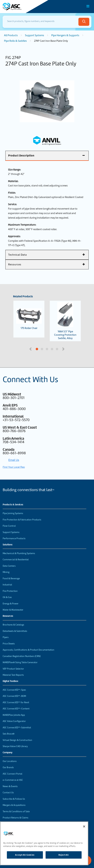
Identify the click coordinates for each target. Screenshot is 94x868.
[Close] (84, 826)
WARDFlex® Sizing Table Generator (20, 662)
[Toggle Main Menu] (88, 6)
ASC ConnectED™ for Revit (16, 702)
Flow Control (9, 526)
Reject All (64, 855)
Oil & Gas (7, 597)
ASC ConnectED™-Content (16, 709)
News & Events (10, 786)
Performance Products (14, 538)
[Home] (22, 7)
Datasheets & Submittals (15, 631)
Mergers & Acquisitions (14, 805)
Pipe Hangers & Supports (65, 35)
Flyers (6, 637)
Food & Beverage (11, 578)
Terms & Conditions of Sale (16, 811)
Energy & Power (11, 604)
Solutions (8, 545)
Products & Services (13, 505)
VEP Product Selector (13, 669)
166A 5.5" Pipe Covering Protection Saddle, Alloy (65, 321)
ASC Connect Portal (12, 774)
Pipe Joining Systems (13, 513)
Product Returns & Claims (15, 818)
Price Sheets (9, 644)
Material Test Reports (13, 675)
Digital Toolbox (10, 681)
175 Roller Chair (29, 319)
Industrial (7, 585)
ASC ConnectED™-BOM (14, 696)
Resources (8, 616)
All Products (11, 35)
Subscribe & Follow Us (14, 799)
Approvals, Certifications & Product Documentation (28, 650)
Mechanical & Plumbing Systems (19, 553)
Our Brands (8, 767)
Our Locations (10, 761)
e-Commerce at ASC (13, 780)
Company (8, 753)
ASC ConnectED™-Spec (14, 690)
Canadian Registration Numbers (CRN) (22, 656)
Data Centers (9, 566)
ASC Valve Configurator (14, 721)
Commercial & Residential (16, 560)
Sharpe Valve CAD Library (15, 746)
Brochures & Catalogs (13, 625)
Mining (6, 572)
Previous (31, 349)
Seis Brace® (9, 734)
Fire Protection (10, 591)
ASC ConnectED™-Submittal (17, 728)
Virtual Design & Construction (17, 740)
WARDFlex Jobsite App (14, 715)
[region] (44, 843)
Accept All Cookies (25, 855)
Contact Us (8, 793)
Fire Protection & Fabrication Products (22, 520)
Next (64, 349)
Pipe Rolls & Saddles (15, 41)
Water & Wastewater (13, 610)
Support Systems (35, 35)
